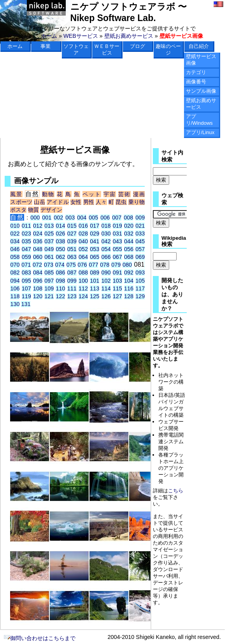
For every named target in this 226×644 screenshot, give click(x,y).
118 (15, 296)
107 (26, 288)
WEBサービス (81, 36)
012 (38, 226)
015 (72, 226)
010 (15, 226)
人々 (101, 202)
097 (49, 281)
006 (105, 218)
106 (15, 288)
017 (95, 226)
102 (106, 281)
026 (60, 234)
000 (35, 218)
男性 (89, 202)
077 (93, 265)
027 (72, 234)
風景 (16, 194)
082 (15, 272)
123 (72, 296)
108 (38, 288)
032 (129, 234)
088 (83, 272)
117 (140, 288)
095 (26, 281)
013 (49, 226)
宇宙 (110, 194)
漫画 (139, 194)
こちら (176, 491)
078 (105, 265)
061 (49, 257)
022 (15, 234)
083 (26, 272)
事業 (46, 46)
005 (93, 218)
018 (106, 226)
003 (70, 218)
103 (117, 281)
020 (129, 226)
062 (60, 257)
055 (117, 249)
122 (60, 296)
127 (117, 296)
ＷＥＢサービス (107, 50)
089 (95, 272)
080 (127, 265)
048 (38, 249)
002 (58, 218)
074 (60, 265)
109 (49, 288)
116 (129, 288)
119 (26, 296)
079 (116, 265)
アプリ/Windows (199, 120)
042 (106, 241)
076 (82, 265)
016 (83, 226)
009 (140, 218)
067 (117, 257)
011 (26, 226)
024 (38, 234)
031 (117, 234)
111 (72, 288)
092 (129, 272)
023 (26, 234)
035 (26, 241)
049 (49, 249)
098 (60, 281)
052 (83, 249)
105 (140, 281)
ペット (92, 194)
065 (95, 257)
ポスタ (18, 210)
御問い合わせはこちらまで (40, 638)
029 (95, 234)
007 (117, 218)
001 (47, 218)
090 (106, 272)
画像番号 (196, 82)
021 (140, 226)
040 (83, 241)
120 (38, 296)
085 (49, 272)
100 (83, 281)
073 (49, 265)
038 (60, 241)
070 (15, 265)
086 (60, 272)
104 (129, 281)
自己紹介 (199, 46)
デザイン (51, 210)
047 (26, 249)
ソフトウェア (76, 50)
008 (128, 218)
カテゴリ (196, 72)
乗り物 (137, 202)
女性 (76, 202)
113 (95, 288)
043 (117, 241)
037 (49, 241)
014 (60, 226)
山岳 (39, 202)
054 (106, 249)
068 (129, 257)
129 (140, 296)
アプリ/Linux (200, 132)
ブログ (138, 46)
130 (15, 304)
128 (129, 296)
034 (15, 241)
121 (49, 296)
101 (95, 281)
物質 (33, 210)
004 (82, 218)
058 (15, 257)
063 (72, 257)
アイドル (58, 202)
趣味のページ (168, 50)
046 (15, 249)
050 (60, 249)
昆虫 (121, 202)
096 (38, 281)
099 (72, 281)
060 (38, 257)
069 (140, 257)
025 (49, 234)
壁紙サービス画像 (201, 60)
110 (60, 288)
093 (140, 272)
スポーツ (21, 202)
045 (140, 241)
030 (106, 234)
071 (26, 265)
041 (95, 241)
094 (15, 281)
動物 (48, 194)
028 (83, 234)
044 (129, 241)
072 (37, 265)
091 (117, 272)
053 (95, 249)
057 (140, 249)
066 (106, 257)
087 (72, 272)
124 (83, 296)
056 (129, 249)
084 (38, 272)
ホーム (49, 36)
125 (95, 296)
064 (83, 257)
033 (140, 234)
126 (106, 296)
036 (38, 241)
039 (72, 241)
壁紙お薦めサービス (129, 36)
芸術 (124, 194)
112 (83, 288)
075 (71, 265)
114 (106, 288)
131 (26, 304)
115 (117, 288)
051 (72, 249)
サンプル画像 (201, 91)
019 (117, 226)
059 (26, 257)
